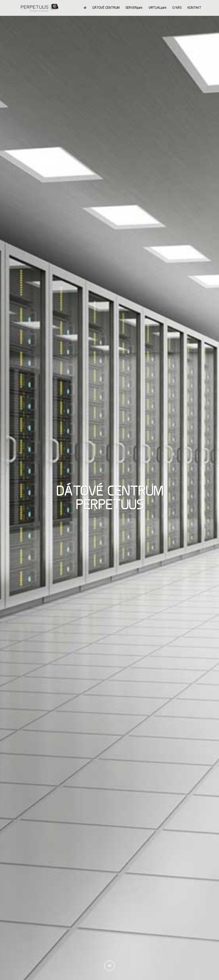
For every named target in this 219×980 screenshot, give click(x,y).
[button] (110, 966)
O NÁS (177, 8)
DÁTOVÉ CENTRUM (106, 8)
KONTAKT (194, 8)
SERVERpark (134, 8)
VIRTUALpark (157, 8)
